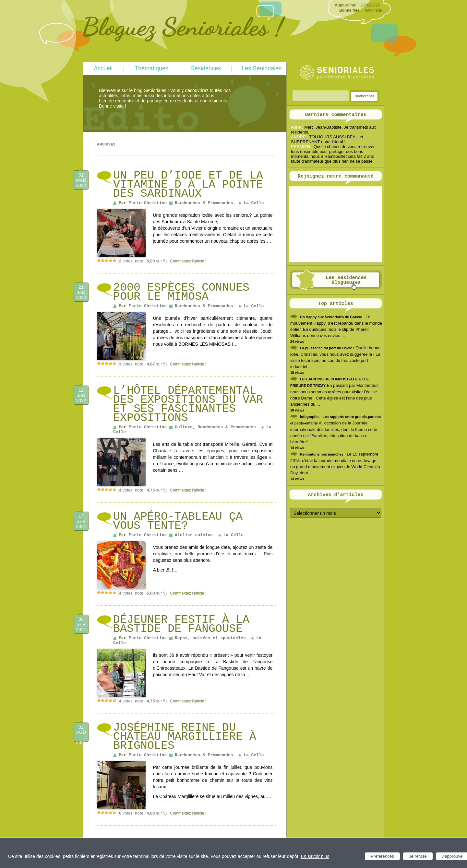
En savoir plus (315, 856)
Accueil (103, 68)
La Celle (254, 203)
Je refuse (418, 856)
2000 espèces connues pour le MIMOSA (181, 292)
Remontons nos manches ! (323, 454)
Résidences (206, 68)
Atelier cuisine (194, 535)
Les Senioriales (262, 68)
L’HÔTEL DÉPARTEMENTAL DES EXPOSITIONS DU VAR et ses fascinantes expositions (188, 404)
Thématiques (151, 68)
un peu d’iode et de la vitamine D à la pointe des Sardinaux (188, 185)
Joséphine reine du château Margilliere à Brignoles (185, 737)
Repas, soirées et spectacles (210, 638)
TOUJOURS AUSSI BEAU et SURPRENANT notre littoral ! (327, 139)
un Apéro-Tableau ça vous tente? (178, 521)
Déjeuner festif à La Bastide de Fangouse (181, 624)
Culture (184, 427)
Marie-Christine (148, 203)
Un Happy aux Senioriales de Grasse (331, 317)
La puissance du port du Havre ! (327, 348)
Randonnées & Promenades (204, 203)
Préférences (382, 856)
